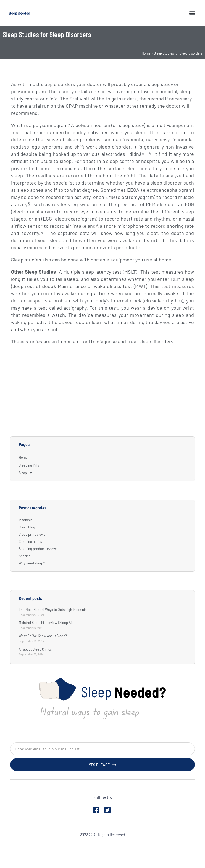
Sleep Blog (27, 527)
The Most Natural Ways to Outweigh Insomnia (53, 609)
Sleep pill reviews (32, 534)
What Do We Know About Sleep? (43, 636)
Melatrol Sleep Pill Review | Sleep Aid (46, 622)
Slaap (25, 473)
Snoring (25, 556)
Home (146, 53)
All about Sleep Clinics (35, 649)
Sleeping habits (30, 541)
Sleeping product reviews (38, 549)
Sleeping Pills (29, 465)
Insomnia (26, 520)
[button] (192, 13)
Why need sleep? (32, 563)
